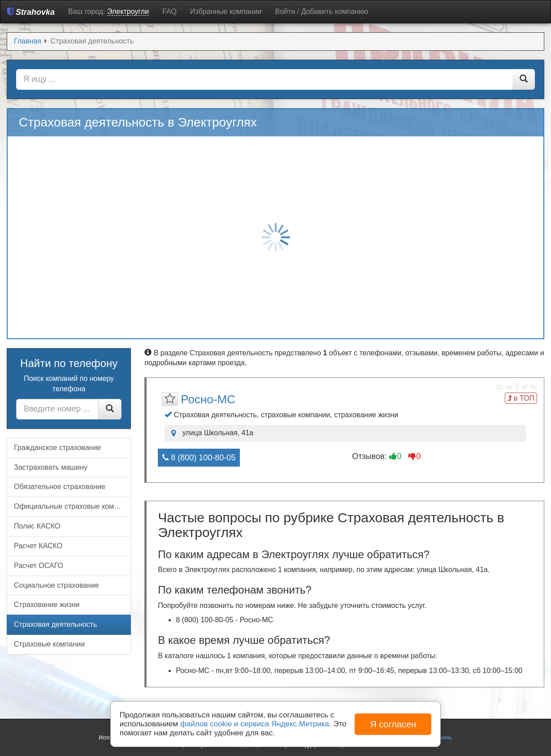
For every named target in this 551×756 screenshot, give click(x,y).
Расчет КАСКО (38, 546)
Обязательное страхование (60, 487)
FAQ (169, 11)
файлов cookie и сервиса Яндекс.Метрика (255, 724)
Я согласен (393, 724)
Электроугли (128, 11)
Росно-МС (208, 399)
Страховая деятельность (55, 624)
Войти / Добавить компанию (322, 11)
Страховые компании (49, 644)
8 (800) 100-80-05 (199, 458)
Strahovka (31, 12)
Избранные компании (226, 11)
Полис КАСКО (37, 526)
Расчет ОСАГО (39, 566)
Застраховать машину (51, 467)
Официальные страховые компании (72, 506)
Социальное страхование (56, 585)
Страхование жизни (47, 605)
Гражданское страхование (58, 448)
